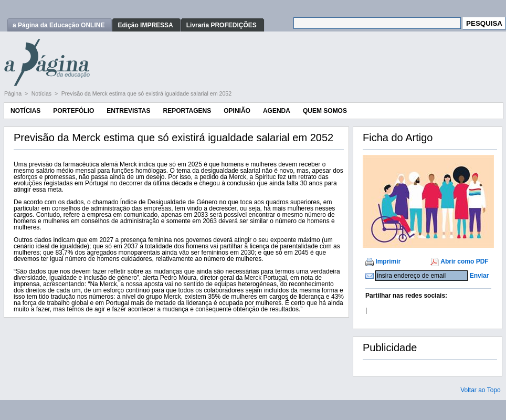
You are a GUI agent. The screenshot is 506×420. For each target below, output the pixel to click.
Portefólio (73, 111)
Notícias (42, 93)
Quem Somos (325, 111)
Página (14, 93)
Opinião (237, 111)
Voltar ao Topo (481, 390)
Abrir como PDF (464, 261)
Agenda (277, 111)
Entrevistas (128, 111)
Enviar (479, 276)
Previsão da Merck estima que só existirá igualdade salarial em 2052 (147, 93)
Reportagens (187, 111)
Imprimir (388, 261)
